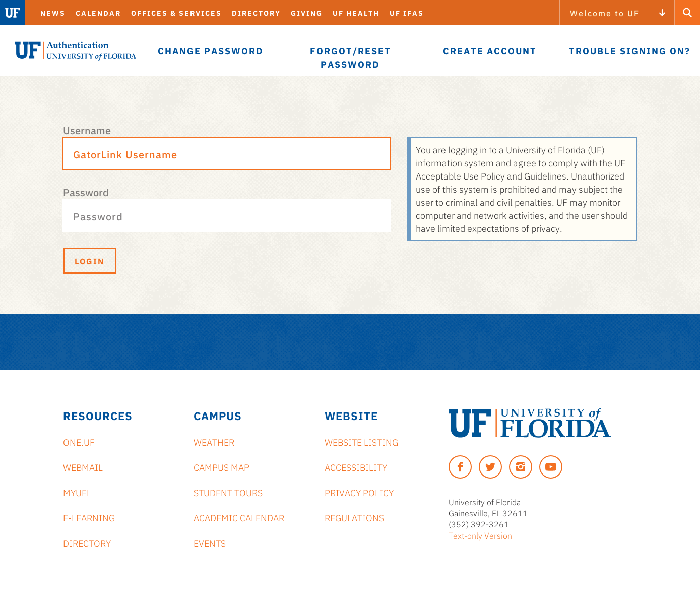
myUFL (77, 492)
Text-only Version (480, 535)
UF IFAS (407, 13)
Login (90, 261)
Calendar (98, 13)
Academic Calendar (239, 517)
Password (86, 192)
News (53, 13)
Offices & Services (176, 13)
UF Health (356, 13)
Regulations (354, 517)
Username (87, 130)
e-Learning (89, 517)
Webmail (83, 467)
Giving (307, 13)
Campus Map (221, 467)
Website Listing (361, 442)
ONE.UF (79, 442)
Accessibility (356, 467)
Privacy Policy (359, 492)
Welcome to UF (605, 13)
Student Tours (228, 492)
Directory (256, 13)
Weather (214, 442)
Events (210, 543)
